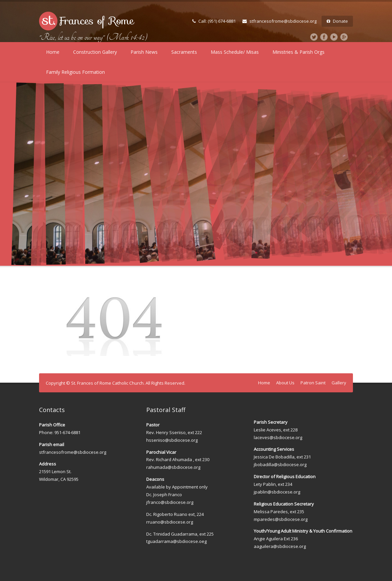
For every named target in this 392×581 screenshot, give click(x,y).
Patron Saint (313, 383)
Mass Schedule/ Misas (235, 52)
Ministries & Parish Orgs (299, 52)
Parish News (144, 52)
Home (53, 52)
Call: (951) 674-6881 (214, 21)
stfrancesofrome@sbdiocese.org (279, 21)
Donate (337, 21)
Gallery (339, 383)
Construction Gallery (95, 52)
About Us (285, 383)
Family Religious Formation (75, 72)
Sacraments (184, 52)
